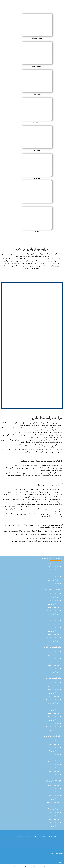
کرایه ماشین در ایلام (54, 789)
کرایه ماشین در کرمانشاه (53, 802)
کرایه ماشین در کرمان (54, 655)
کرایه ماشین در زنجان (54, 696)
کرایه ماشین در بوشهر (53, 607)
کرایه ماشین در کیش (54, 597)
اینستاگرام (50, 516)
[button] (32, 574)
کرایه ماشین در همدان (53, 799)
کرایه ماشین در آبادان (54, 600)
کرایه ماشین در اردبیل (54, 785)
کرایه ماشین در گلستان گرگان (52, 700)
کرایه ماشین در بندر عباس (52, 611)
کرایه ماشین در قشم (54, 614)
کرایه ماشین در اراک (54, 751)
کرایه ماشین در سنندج (54, 795)
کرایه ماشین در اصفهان (53, 741)
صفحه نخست (37, 13)
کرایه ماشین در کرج (54, 570)
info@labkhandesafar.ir (57, 854)
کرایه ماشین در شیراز (54, 594)
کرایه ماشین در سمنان (53, 658)
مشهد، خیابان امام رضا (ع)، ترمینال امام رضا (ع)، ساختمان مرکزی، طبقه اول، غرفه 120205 (40, 836)
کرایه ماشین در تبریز (54, 792)
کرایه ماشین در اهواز (54, 604)
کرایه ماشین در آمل (54, 683)
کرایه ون (60, 502)
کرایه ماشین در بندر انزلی (53, 689)
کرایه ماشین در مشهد (54, 652)
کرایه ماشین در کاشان (53, 748)
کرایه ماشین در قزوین (54, 566)
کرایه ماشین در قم (54, 754)
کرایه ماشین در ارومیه (54, 703)
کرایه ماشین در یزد (54, 744)
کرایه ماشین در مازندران (53, 693)
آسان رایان (16, 866)
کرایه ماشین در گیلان (54, 686)
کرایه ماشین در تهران (54, 563)
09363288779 (60, 845)
